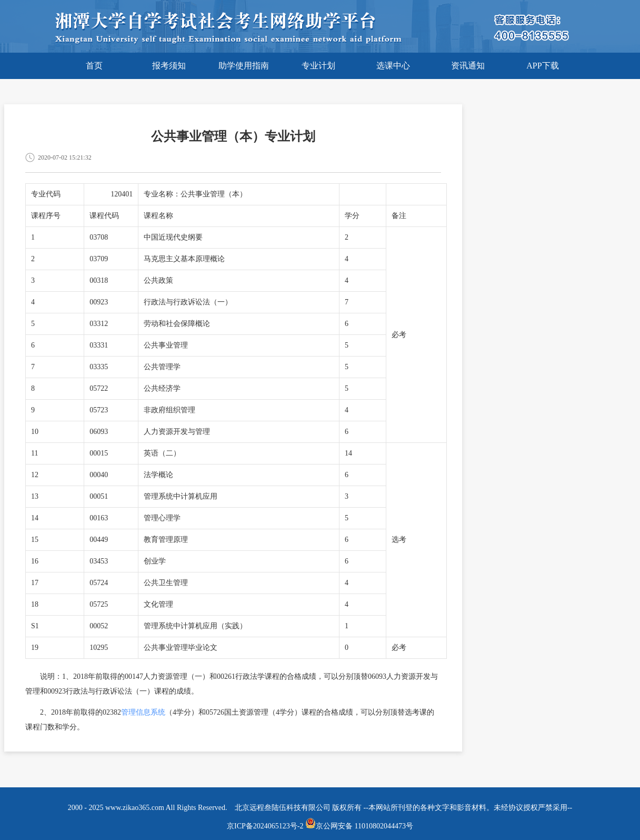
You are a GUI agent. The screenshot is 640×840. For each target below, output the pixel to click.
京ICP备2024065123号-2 (265, 826)
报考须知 (169, 66)
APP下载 (542, 66)
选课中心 (393, 66)
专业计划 (318, 66)
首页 (94, 66)
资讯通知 (468, 66)
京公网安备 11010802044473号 (359, 826)
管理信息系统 (143, 712)
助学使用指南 (244, 66)
